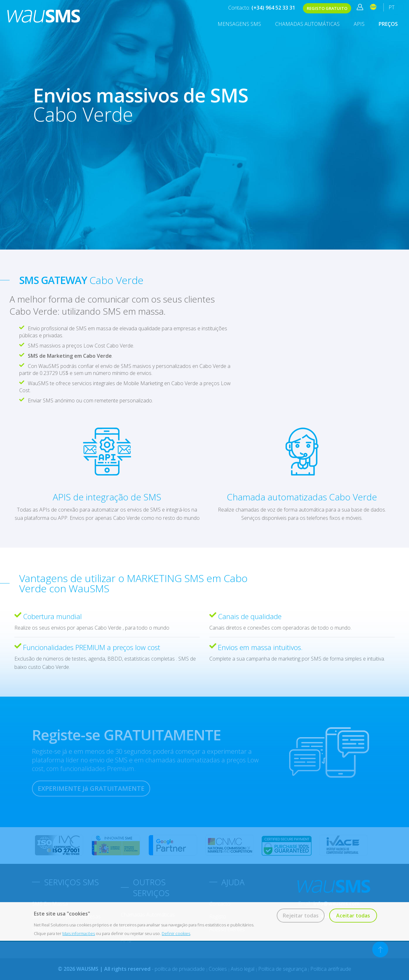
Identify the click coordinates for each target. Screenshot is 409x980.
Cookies (218, 969)
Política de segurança (282, 969)
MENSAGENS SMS (239, 24)
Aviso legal (243, 969)
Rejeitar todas (301, 916)
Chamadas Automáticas (307, 24)
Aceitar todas (353, 916)
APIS (359, 24)
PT (392, 7)
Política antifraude (331, 969)
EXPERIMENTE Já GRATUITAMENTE (91, 788)
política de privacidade (180, 969)
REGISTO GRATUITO (327, 8)
